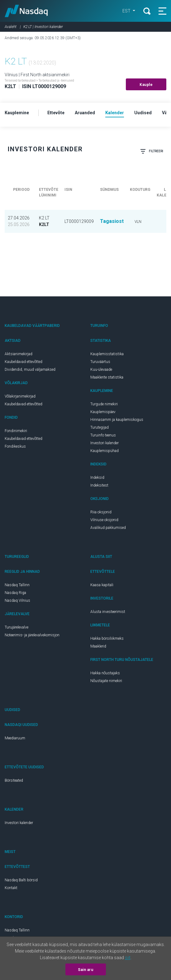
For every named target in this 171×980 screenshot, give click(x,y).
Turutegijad (100, 427)
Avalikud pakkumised (108, 528)
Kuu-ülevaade (101, 370)
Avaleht (11, 27)
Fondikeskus (15, 446)
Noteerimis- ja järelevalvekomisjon (32, 635)
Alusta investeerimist (108, 612)
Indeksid (97, 478)
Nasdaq (26, 11)
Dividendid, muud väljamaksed (30, 370)
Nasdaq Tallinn (17, 585)
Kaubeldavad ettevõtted (24, 362)
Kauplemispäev (103, 412)
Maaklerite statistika (107, 377)
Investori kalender (104, 443)
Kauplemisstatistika (107, 354)
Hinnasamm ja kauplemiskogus (117, 420)
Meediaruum (15, 738)
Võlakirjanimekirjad (20, 396)
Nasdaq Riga (15, 593)
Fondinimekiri (16, 431)
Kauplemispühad (104, 451)
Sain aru (85, 970)
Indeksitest (99, 485)
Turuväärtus (100, 362)
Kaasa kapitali (102, 585)
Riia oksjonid (101, 512)
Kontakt (11, 888)
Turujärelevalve (17, 627)
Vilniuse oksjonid (104, 520)
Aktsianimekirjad (19, 354)
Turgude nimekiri (104, 404)
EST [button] (127, 11)
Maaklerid (98, 646)
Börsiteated (14, 780)
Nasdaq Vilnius (17, 601)
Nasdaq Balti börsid (21, 880)
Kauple (146, 85)
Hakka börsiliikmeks (107, 638)
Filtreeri (152, 151)
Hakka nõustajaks (105, 673)
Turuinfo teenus (103, 435)
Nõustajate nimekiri (106, 681)
